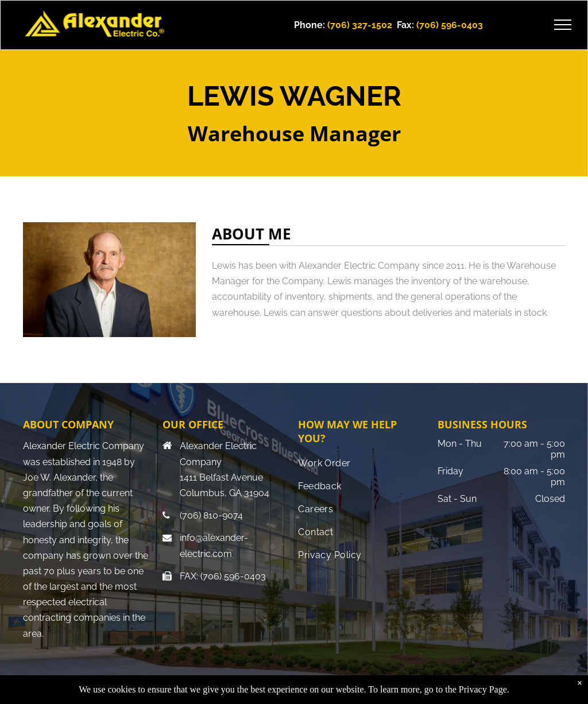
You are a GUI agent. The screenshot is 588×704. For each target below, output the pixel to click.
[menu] (563, 25)
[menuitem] (362, 463)
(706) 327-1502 (360, 25)
